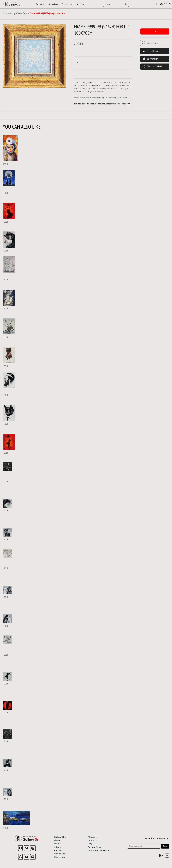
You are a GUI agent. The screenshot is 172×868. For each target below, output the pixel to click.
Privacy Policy (95, 847)
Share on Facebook (152, 67)
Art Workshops (54, 4)
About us (92, 837)
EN (157, 4)
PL (154, 4)
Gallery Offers (41, 4)
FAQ (90, 843)
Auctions (80, 4)
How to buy (60, 857)
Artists (72, 4)
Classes (58, 840)
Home (5, 13)
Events (64, 4)
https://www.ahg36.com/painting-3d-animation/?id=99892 (101, 98)
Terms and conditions (99, 850)
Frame (25, 13)
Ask (155, 31)
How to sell (60, 853)
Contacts (92, 840)
